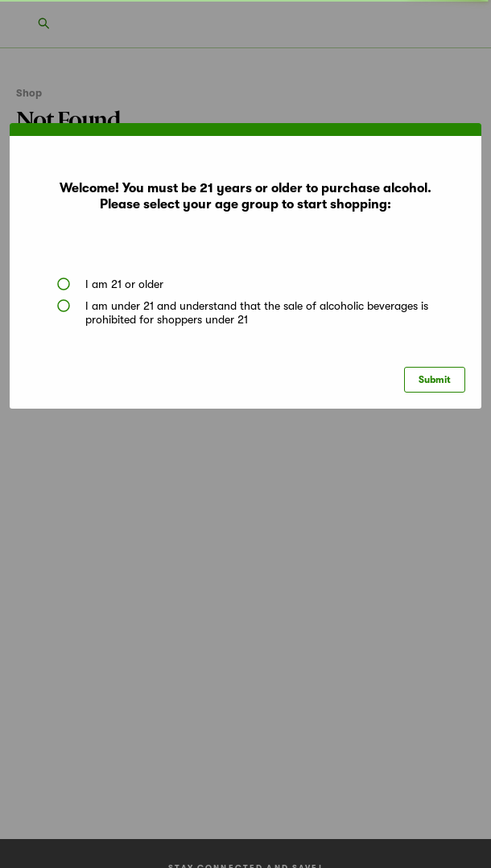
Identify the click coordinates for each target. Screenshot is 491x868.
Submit (435, 380)
